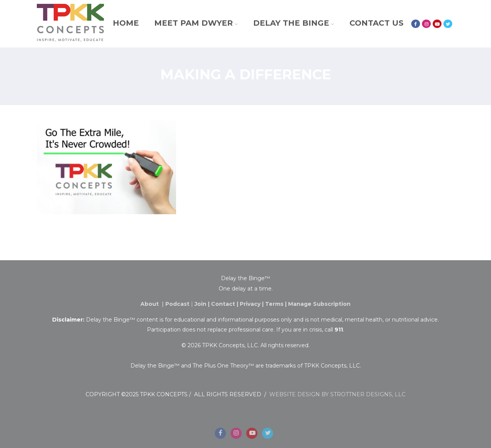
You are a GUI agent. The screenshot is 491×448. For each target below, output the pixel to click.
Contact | (225, 304)
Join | (203, 304)
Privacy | (252, 304)
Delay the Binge (294, 23)
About (150, 304)
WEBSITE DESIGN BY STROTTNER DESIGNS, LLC (337, 394)
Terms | (277, 304)
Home (126, 23)
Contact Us (376, 23)
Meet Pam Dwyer (196, 23)
